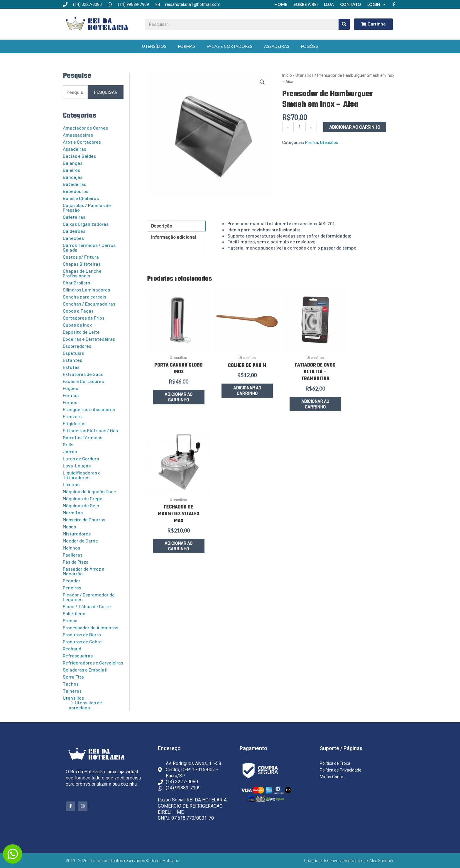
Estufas (71, 367)
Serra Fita (73, 677)
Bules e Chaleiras (81, 198)
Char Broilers (76, 283)
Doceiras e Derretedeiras (89, 339)
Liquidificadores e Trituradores (82, 475)
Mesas (69, 527)
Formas (187, 46)
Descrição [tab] (162, 226)
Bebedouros (76, 191)
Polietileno (74, 613)
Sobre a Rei (306, 4)
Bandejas (73, 177)
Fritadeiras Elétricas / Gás (90, 430)
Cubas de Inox (77, 325)
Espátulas (73, 353)
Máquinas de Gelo (81, 505)
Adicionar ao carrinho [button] (176, 393)
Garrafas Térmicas (83, 437)
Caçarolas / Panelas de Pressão (87, 207)
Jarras (70, 451)
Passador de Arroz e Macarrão (84, 571)
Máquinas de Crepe (83, 498)
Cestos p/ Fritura (81, 257)
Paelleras (73, 555)
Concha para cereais (84, 297)
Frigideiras (74, 423)
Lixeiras (71, 484)
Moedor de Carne (80, 541)
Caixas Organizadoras (86, 224)
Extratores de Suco (83, 374)
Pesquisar (106, 92)
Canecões (73, 238)
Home (281, 4)
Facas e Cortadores (230, 46)
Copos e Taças (78, 311)
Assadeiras (277, 46)
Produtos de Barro (82, 634)
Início (287, 75)
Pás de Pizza (76, 562)
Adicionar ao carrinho (355, 127)
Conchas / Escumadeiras (89, 304)
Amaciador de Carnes (85, 128)
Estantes (72, 360)
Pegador (72, 580)
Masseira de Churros (84, 519)
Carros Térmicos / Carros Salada (89, 247)
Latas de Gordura (81, 458)
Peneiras (72, 588)
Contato (351, 4)
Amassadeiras (78, 135)
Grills (68, 444)
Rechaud (72, 649)
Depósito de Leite (81, 332)
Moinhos (71, 548)
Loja (329, 4)
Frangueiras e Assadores (89, 409)
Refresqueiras (78, 656)
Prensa (70, 620)
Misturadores (77, 534)
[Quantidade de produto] (300, 127)
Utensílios (154, 46)
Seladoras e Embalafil (86, 670)
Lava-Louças (77, 466)
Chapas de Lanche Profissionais (82, 273)
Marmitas (73, 512)
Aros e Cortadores (82, 142)
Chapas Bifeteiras (82, 264)
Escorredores (77, 346)
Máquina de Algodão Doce (89, 491)
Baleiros (71, 170)
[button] (262, 82)
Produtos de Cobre (82, 641)
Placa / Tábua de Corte (87, 606)
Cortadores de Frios (84, 318)
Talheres (72, 691)
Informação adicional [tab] (174, 237)
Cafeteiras (74, 217)
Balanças (73, 163)
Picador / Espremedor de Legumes (89, 597)
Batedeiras (75, 184)
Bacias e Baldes (79, 156)
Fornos (70, 402)
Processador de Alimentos (91, 627)
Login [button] (377, 4)
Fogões (310, 46)
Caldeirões (74, 231)
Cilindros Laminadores (86, 290)
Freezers (72, 416)
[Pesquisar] (344, 24)
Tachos (71, 684)
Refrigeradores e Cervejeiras (93, 663)
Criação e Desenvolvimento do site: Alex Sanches (349, 861)
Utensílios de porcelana (85, 705)
